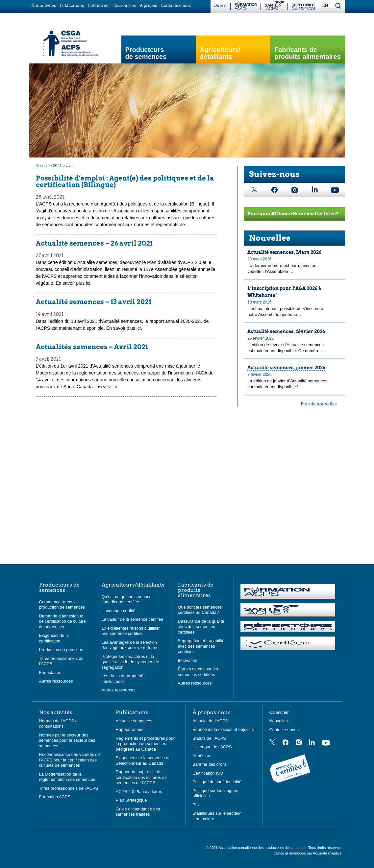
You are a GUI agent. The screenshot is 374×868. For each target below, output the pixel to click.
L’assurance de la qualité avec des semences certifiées (201, 627)
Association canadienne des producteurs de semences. (263, 848)
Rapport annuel (130, 729)
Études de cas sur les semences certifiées (198, 672)
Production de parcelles (61, 650)
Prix (196, 805)
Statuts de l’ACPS (209, 738)
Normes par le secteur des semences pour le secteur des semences (67, 740)
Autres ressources (56, 681)
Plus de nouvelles (319, 404)
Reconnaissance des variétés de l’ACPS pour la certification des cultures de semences (70, 760)
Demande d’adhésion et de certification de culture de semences (62, 621)
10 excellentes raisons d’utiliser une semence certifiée (131, 631)
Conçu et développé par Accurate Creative (308, 853)
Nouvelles (270, 238)
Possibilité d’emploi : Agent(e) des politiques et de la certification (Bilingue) (125, 181)
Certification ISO (208, 773)
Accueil (42, 166)
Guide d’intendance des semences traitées (138, 812)
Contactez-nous (284, 730)
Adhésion (201, 756)
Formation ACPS (55, 797)
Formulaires (50, 673)
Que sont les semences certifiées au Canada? (200, 610)
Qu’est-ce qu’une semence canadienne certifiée (127, 599)
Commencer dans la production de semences (62, 605)
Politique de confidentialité (217, 782)
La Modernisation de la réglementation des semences (67, 777)
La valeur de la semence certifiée (133, 619)
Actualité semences (134, 721)
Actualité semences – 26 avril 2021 (94, 243)
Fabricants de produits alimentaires (308, 53)
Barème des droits (210, 764)
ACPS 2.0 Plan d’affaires (139, 792)
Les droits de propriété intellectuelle (123, 679)
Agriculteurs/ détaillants (220, 53)
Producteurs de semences (146, 53)
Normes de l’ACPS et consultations (59, 724)
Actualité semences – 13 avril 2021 (94, 302)
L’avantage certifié (119, 611)
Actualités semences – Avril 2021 (92, 347)
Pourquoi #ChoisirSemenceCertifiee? (293, 214)
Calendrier (279, 712)
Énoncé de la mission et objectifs (223, 729)
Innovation (188, 660)
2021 (57, 166)
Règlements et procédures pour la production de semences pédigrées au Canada (145, 744)
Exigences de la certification (54, 638)
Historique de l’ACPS (212, 747)
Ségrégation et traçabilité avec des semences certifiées (201, 646)
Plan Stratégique (131, 800)
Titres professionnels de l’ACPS (69, 788)
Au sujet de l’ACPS (210, 721)
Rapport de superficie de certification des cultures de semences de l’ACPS (141, 777)
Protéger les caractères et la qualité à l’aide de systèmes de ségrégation (130, 662)
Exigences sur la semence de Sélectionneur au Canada (143, 760)
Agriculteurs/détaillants (133, 585)
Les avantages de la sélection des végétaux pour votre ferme (130, 645)
